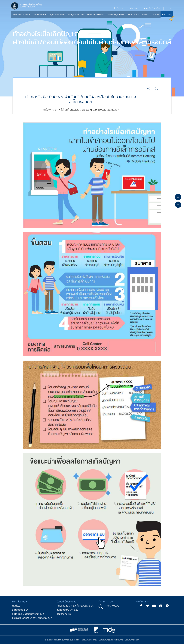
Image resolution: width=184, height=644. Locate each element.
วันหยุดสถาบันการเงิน (68, 610)
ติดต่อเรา (17, 606)
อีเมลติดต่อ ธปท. (21, 610)
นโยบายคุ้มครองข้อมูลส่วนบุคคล (111, 640)
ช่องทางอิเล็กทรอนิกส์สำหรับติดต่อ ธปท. (32, 618)
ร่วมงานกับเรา (64, 614)
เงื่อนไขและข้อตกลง (90, 640)
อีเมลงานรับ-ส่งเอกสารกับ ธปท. (28, 614)
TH (167, 9)
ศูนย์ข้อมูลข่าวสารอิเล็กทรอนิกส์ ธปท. (75, 606)
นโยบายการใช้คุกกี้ (132, 640)
